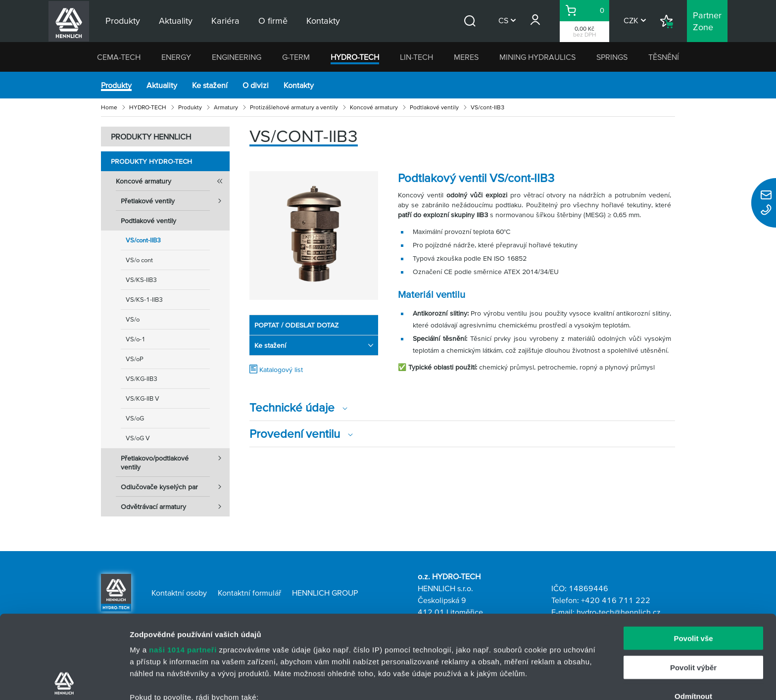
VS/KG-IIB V (143, 398)
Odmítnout (693, 613)
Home (109, 107)
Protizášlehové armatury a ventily (294, 107)
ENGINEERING (237, 57)
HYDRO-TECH (355, 57)
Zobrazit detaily (523, 680)
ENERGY (176, 57)
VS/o (133, 319)
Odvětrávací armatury (175, 507)
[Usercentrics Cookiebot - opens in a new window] (64, 681)
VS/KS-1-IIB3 (144, 300)
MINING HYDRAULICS (537, 57)
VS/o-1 (136, 339)
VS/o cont (139, 260)
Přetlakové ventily (175, 201)
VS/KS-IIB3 (141, 280)
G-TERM (296, 57)
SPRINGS (612, 57)
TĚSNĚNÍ (664, 57)
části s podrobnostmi (465, 653)
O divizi (256, 85)
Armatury (226, 107)
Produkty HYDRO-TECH (151, 161)
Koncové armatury (374, 107)
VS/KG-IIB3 (142, 379)
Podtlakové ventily (434, 107)
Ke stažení (210, 85)
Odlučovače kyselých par (175, 487)
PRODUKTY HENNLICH (151, 137)
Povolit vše (693, 555)
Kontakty (299, 85)
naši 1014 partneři (183, 567)
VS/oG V (138, 438)
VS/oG (135, 418)
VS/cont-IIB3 (143, 240)
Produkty (116, 85)
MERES (466, 57)
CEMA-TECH (119, 57)
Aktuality (162, 85)
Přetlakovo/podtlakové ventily (175, 460)
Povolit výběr (693, 584)
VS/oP (135, 359)
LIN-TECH (416, 57)
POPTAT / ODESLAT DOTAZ (296, 325)
